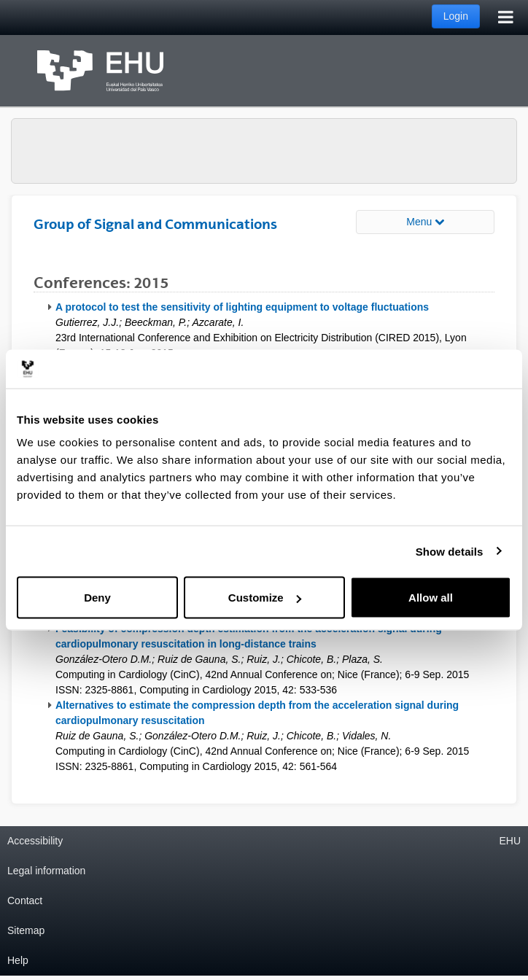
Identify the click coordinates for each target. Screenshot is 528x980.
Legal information (46, 871)
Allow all (431, 598)
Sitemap (26, 930)
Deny (97, 598)
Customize (265, 598)
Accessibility (35, 841)
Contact (25, 901)
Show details (450, 551)
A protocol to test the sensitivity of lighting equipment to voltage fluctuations (242, 307)
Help (18, 960)
